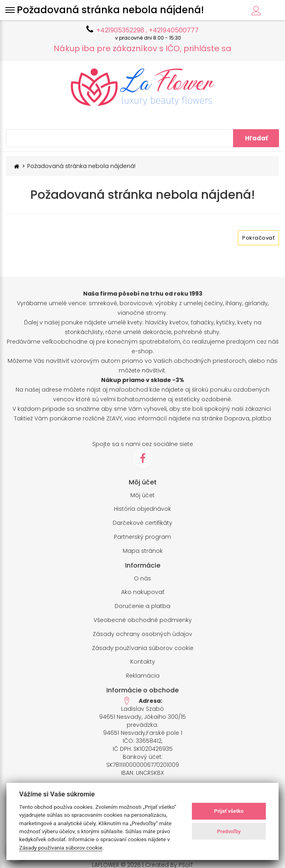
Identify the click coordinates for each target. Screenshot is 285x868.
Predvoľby (229, 831)
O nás (142, 579)
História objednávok (142, 509)
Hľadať (256, 138)
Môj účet (142, 495)
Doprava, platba (248, 418)
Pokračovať (258, 238)
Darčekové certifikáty (142, 523)
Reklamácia (143, 676)
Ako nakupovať (143, 592)
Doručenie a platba (142, 606)
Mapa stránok (143, 551)
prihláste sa (207, 48)
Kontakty (143, 662)
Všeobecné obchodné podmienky (143, 620)
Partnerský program (142, 537)
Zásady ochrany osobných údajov (142, 634)
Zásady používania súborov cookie (143, 648)
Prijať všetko (229, 811)
